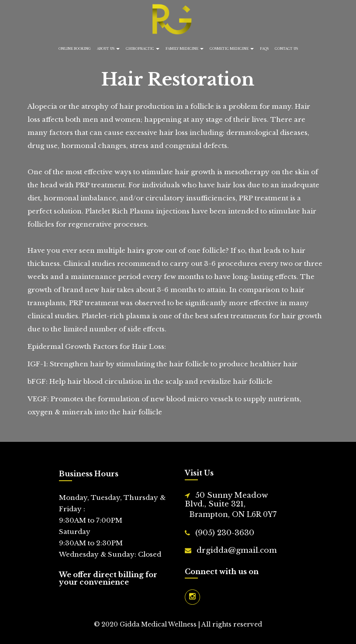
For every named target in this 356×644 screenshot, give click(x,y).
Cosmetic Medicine (232, 49)
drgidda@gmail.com (237, 550)
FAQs (264, 49)
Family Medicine (185, 49)
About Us (108, 49)
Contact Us (286, 49)
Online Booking (75, 49)
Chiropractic (143, 49)
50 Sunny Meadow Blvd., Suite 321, (236, 505)
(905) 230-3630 (225, 533)
